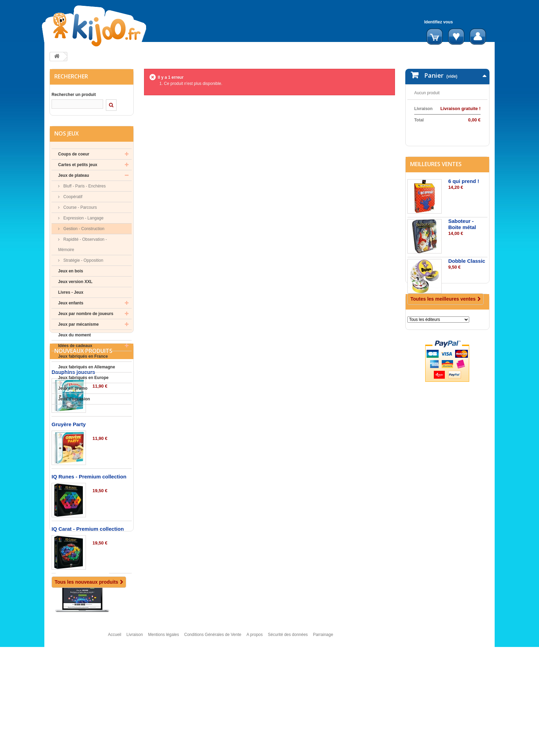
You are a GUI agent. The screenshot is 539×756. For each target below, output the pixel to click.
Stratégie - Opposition (83, 262)
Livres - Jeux (71, 294)
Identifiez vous (438, 22)
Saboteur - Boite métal (462, 240)
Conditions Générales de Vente (213, 747)
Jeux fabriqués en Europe (83, 379)
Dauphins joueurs (73, 450)
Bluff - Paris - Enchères (84, 188)
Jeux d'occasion (74, 401)
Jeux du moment (74, 337)
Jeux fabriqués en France (83, 358)
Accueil (115, 747)
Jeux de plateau (74, 177)
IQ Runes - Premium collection (89, 555)
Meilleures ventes (436, 180)
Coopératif (72, 198)
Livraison (135, 747)
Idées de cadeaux (75, 347)
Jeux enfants (71, 305)
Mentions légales (164, 747)
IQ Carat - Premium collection (88, 607)
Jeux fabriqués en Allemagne (87, 369)
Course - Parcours (80, 209)
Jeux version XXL (75, 283)
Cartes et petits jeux (78, 166)
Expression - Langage (83, 220)
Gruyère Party (69, 503)
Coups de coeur (74, 156)
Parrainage (323, 747)
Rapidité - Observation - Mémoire (82, 246)
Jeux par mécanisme (78, 326)
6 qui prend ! (464, 197)
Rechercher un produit (74, 95)
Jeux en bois (71, 273)
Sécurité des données (288, 747)
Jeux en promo (73, 390)
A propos (255, 747)
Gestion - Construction (83, 230)
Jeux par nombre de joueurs (86, 315)
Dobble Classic (467, 277)
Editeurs (422, 348)
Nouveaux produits (83, 429)
